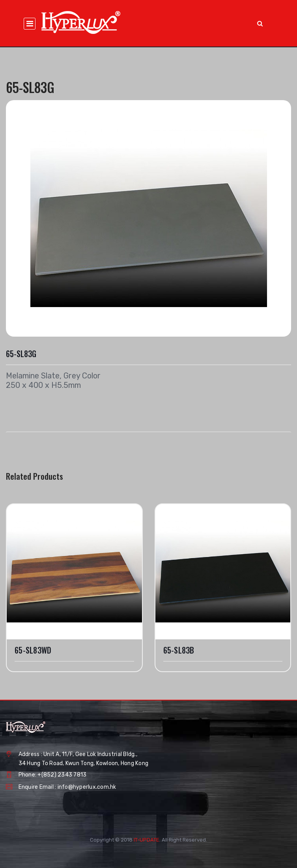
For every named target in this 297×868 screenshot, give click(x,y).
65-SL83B (179, 650)
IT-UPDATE (147, 840)
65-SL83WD (33, 650)
